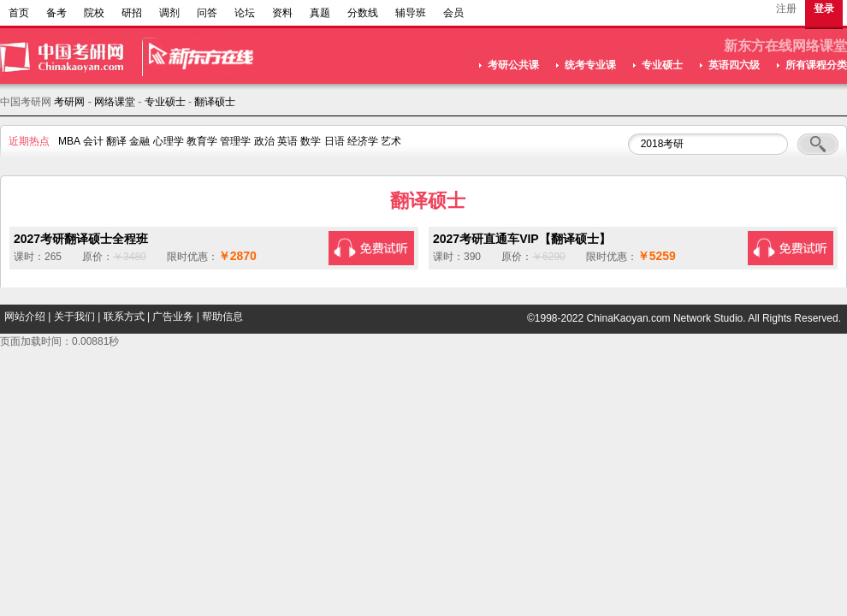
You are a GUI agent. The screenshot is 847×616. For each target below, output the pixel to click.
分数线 (363, 13)
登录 (824, 9)
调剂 (169, 13)
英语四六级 (734, 65)
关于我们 (74, 317)
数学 (311, 141)
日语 (335, 141)
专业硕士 (662, 65)
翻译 (116, 141)
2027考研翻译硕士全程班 (81, 239)
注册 (786, 9)
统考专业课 (590, 65)
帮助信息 (222, 317)
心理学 (169, 141)
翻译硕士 (215, 102)
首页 (19, 13)
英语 (287, 141)
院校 (94, 13)
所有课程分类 (816, 65)
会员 (453, 13)
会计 (93, 141)
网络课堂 (115, 102)
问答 (207, 13)
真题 (320, 13)
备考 (56, 13)
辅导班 (411, 13)
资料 (282, 13)
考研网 (69, 102)
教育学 (202, 141)
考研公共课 (513, 65)
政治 (264, 141)
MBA (69, 141)
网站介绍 (25, 317)
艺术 (391, 141)
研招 (132, 13)
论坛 (245, 13)
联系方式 (124, 317)
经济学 (363, 141)
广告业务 (173, 317)
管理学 (235, 141)
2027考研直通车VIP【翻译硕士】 (522, 239)
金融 (139, 141)
